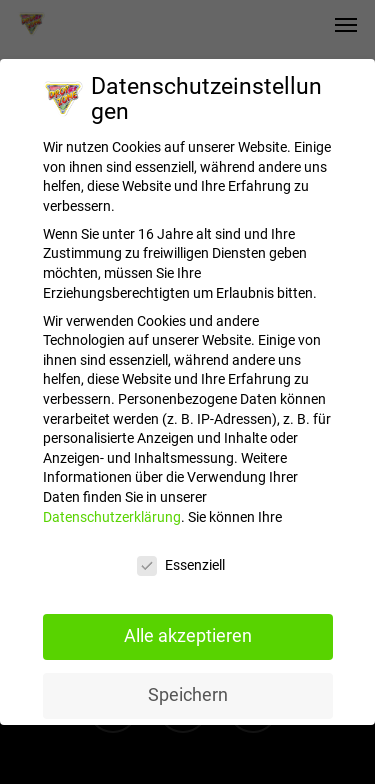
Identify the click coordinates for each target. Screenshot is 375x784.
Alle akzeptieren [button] (188, 625)
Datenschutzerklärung (112, 506)
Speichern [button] (188, 684)
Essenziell (181, 554)
